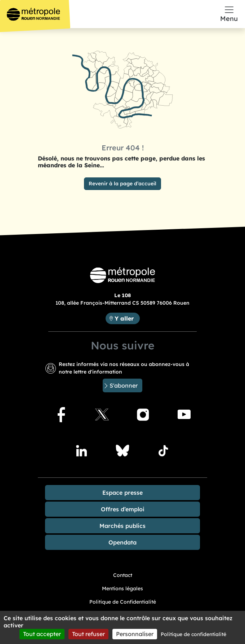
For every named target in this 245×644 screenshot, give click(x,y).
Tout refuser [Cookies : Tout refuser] (88, 634)
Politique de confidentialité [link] (193, 634)
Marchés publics (122, 526)
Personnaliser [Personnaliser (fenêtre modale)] (135, 634)
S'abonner (124, 385)
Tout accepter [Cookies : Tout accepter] (42, 634)
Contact (123, 575)
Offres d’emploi (123, 509)
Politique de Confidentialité (123, 602)
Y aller (124, 318)
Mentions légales (122, 588)
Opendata (122, 542)
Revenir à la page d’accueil (122, 184)
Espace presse (122, 493)
